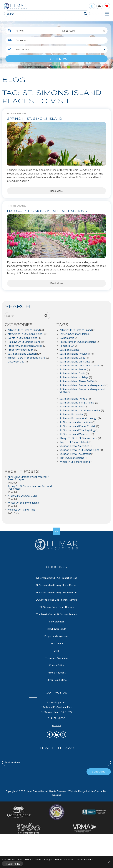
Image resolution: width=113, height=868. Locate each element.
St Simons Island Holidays (74, 378)
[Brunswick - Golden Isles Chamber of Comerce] (57, 812)
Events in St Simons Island (22, 338)
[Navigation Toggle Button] (107, 14)
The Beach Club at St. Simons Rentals (56, 614)
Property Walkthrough (21, 350)
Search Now (57, 59)
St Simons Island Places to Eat (77, 382)
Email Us (56, 726)
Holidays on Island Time (21, 510)
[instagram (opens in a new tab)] (63, 735)
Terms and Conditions (56, 658)
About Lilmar (56, 644)
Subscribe (99, 772)
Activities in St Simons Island (24, 330)
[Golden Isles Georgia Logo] (19, 812)
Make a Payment (57, 673)
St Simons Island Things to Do (77, 403)
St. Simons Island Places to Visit (78, 426)
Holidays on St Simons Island (24, 342)
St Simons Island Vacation (22, 354)
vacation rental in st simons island (79, 450)
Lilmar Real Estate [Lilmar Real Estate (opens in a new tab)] (57, 680)
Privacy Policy (57, 665)
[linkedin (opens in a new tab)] (56, 735)
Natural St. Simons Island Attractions (47, 211)
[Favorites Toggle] (107, 6)
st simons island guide (72, 374)
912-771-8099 (56, 718)
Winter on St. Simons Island (23, 503)
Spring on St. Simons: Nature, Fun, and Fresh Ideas (30, 488)
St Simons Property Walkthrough (78, 419)
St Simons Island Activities (74, 354)
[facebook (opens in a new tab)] (50, 735)
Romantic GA (67, 346)
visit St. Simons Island (72, 458)
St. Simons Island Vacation (74, 434)
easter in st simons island (74, 334)
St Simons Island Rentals (73, 399)
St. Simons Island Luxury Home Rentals (56, 585)
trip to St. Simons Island (74, 442)
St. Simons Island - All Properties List (57, 578)
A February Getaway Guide (22, 496)
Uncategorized (16, 362)
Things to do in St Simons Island (27, 358)
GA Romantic (67, 338)
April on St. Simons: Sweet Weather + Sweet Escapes (29, 478)
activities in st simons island (76, 330)
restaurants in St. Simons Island (78, 342)
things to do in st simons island (78, 438)
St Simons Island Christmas (75, 362)
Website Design (77, 791)
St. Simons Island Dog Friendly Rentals (57, 600)
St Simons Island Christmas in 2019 (79, 366)
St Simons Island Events (73, 370)
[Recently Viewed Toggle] (99, 6)
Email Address (12, 762)
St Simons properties (71, 415)
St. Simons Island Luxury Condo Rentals (57, 593)
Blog (56, 651)
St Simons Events (69, 350)
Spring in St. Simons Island (35, 119)
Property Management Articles (25, 346)
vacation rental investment (75, 454)
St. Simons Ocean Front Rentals (57, 607)
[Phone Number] (92, 6)
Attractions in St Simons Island (25, 334)
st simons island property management (82, 385)
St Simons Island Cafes (72, 358)
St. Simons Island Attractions (76, 423)
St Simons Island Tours (73, 407)
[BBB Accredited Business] (94, 812)
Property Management (56, 636)
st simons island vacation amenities (80, 411)
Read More (56, 191)
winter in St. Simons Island (75, 462)
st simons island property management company (82, 391)
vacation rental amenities (74, 446)
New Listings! (56, 622)
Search (11, 14)
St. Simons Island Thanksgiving (77, 430)
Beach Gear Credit (57, 629)
